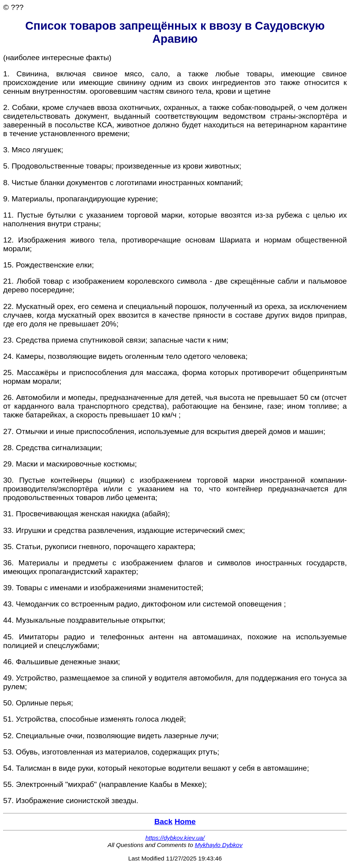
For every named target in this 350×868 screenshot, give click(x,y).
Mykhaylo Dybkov (219, 845)
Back (164, 822)
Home (185, 822)
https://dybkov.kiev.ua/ (175, 838)
